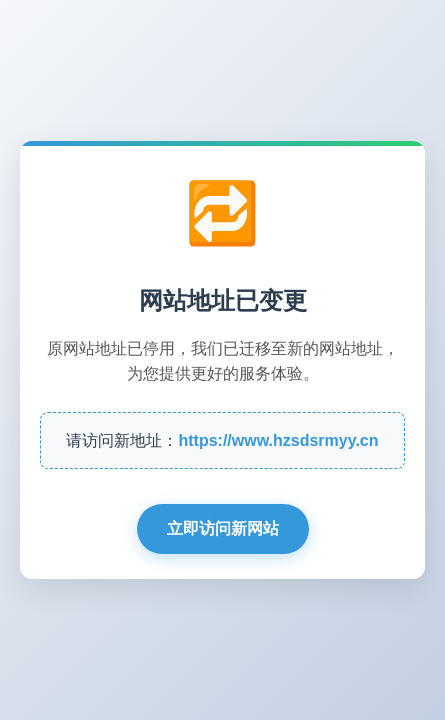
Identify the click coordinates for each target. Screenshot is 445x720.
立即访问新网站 (223, 528)
